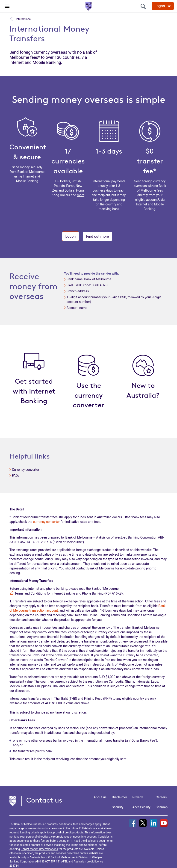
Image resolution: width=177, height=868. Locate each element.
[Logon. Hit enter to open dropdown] (163, 6)
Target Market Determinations (40, 849)
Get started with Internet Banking (34, 391)
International (23, 19)
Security (118, 807)
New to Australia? (143, 390)
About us (100, 797)
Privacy (137, 797)
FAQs (16, 476)
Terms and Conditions (84, 845)
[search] (145, 6)
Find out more (98, 236)
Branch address (78, 291)
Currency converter (26, 470)
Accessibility (141, 807)
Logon (71, 236)
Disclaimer (119, 797)
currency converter (46, 522)
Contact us (44, 800)
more (81, 195)
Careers (161, 797)
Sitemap (162, 807)
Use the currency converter (88, 395)
